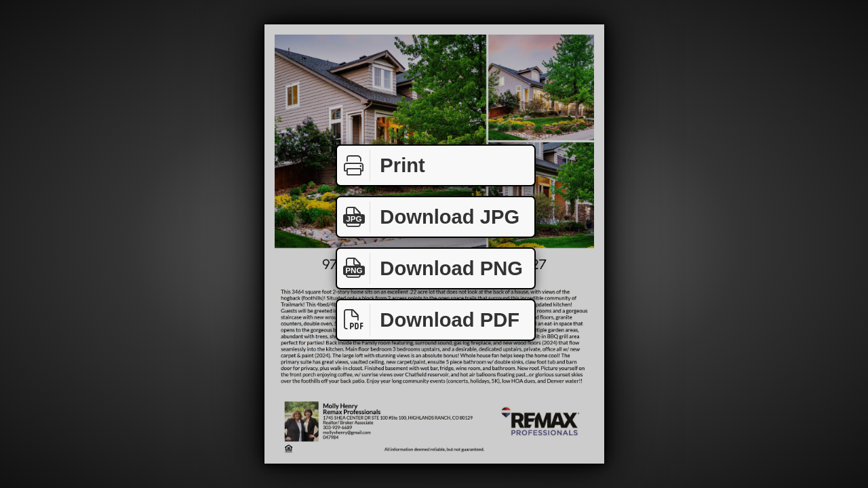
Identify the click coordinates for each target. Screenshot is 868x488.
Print (381, 166)
